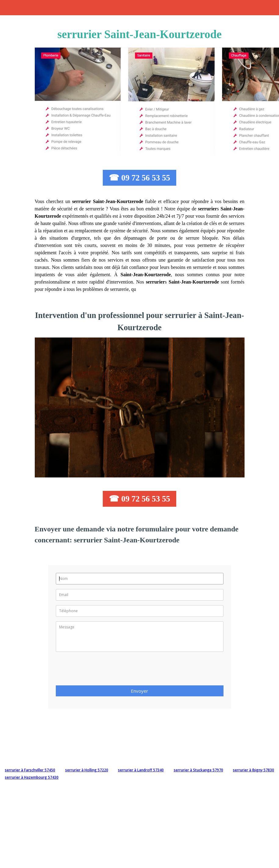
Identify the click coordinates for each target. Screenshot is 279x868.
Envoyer (139, 691)
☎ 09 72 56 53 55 (139, 178)
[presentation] (102, 670)
